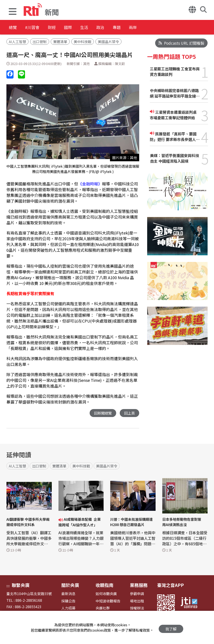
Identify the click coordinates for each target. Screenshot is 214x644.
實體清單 (60, 42)
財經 (60, 28)
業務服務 (139, 585)
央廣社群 (103, 608)
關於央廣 (70, 585)
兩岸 (160, 28)
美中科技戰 (83, 42)
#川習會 (37, 28)
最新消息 (68, 594)
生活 (100, 28)
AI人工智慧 (17, 42)
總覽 (13, 28)
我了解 (171, 628)
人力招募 (68, 608)
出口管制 (40, 42)
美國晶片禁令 (108, 42)
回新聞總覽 (102, 413)
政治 (120, 28)
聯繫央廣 (21, 585)
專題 (140, 28)
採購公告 (68, 601)
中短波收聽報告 (108, 601)
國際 (80, 28)
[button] (13, 12)
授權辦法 (137, 608)
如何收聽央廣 (106, 594)
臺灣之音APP (171, 585)
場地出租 (137, 601)
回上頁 (129, 413)
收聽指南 (104, 585)
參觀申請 (137, 594)
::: (8, 586)
